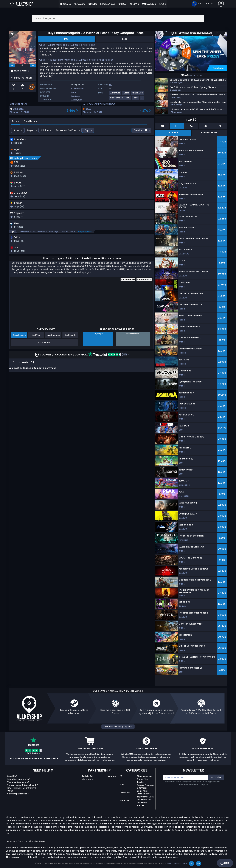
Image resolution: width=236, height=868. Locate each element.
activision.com (77, 88)
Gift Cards (142, 788)
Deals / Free (143, 791)
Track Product (45, 346)
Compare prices (84, 234)
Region (30, 130)
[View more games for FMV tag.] (128, 99)
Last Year (36, 339)
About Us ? (12, 776)
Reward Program (145, 785)
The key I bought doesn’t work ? (22, 785)
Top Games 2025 (145, 797)
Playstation (125, 792)
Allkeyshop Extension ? (18, 794)
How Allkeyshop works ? (19, 779)
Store (16, 130)
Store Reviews (144, 794)
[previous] (12, 66)
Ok (191, 863)
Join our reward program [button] (118, 727)
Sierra (73, 92)
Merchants (87, 779)
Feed (125, 39)
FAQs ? (10, 791)
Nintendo (124, 800)
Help (225, 863)
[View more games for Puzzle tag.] (126, 94)
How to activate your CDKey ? (21, 788)
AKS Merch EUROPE (142, 804)
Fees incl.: (140, 130)
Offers (15, 121)
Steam (74, 100)
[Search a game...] (118, 18)
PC (121, 776)
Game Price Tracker (143, 781)
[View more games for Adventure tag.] (115, 94)
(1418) (108, 358)
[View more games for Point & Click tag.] (138, 94)
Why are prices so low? (18, 782)
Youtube (112, 776)
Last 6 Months (53, 339)
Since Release (19, 339)
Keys (87, 130)
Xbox (122, 784)
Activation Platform (67, 130)
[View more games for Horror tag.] (136, 99)
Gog (80, 100)
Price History (30, 121)
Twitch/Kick (88, 776)
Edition (45, 130)
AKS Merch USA (144, 800)
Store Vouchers (144, 776)
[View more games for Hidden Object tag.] (117, 99)
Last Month (70, 339)
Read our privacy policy (177, 863)
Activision (75, 96)
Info (66, 39)
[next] (33, 66)
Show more (196, 75)
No (198, 863)
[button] (107, 142)
